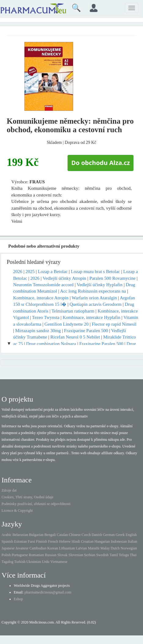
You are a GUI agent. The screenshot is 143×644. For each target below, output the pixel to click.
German (109, 535)
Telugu (124, 555)
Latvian (81, 548)
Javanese (22, 548)
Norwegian (129, 548)
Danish (97, 535)
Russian (51, 555)
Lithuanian (67, 548)
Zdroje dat (9, 490)
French (53, 541)
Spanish (7, 541)
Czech (86, 535)
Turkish (20, 562)
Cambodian (38, 548)
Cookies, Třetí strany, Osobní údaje (28, 497)
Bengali (50, 535)
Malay (105, 548)
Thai (133, 555)
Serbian (90, 555)
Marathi (94, 548)
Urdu (46, 562)
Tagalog (7, 562)
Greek (120, 535)
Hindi (76, 541)
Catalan (62, 535)
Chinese (75, 535)
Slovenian (76, 555)
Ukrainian (34, 562)
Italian (132, 541)
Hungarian (102, 541)
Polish (6, 555)
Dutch (115, 548)
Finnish (42, 541)
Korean (53, 548)
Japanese (8, 548)
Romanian (36, 555)
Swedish (103, 555)
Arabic (7, 535)
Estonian (20, 541)
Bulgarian (36, 535)
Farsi (31, 541)
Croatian (87, 541)
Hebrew (65, 541)
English (131, 535)
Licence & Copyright (17, 511)
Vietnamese (59, 562)
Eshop (18, 599)
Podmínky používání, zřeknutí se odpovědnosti (36, 504)
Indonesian (119, 541)
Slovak (62, 555)
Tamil (114, 555)
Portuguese (20, 555)
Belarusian (20, 535)
